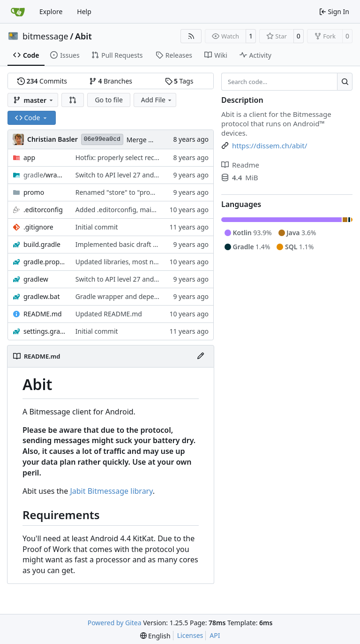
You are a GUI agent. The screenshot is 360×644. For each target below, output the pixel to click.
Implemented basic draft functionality (133, 244)
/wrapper (45, 175)
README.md (43, 314)
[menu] (155, 636)
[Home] (18, 12)
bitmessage (45, 36)
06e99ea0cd (102, 139)
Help (84, 11)
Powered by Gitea (115, 623)
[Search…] (345, 82)
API (215, 635)
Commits (42, 81)
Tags (179, 81)
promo (34, 192)
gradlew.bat (42, 296)
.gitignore (38, 227)
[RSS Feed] (191, 36)
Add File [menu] (157, 100)
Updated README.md (109, 314)
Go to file (109, 100)
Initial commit (97, 227)
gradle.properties (45, 262)
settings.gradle (45, 331)
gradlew (36, 279)
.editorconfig (43, 210)
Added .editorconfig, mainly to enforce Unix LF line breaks (164, 210)
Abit (83, 36)
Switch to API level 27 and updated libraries (142, 175)
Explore (51, 11)
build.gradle (42, 244)
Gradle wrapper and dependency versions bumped (154, 296)
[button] (73, 100)
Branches (111, 81)
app (29, 157)
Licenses (190, 635)
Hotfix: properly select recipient (124, 157)
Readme (240, 165)
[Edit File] (201, 356)
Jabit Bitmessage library (111, 491)
